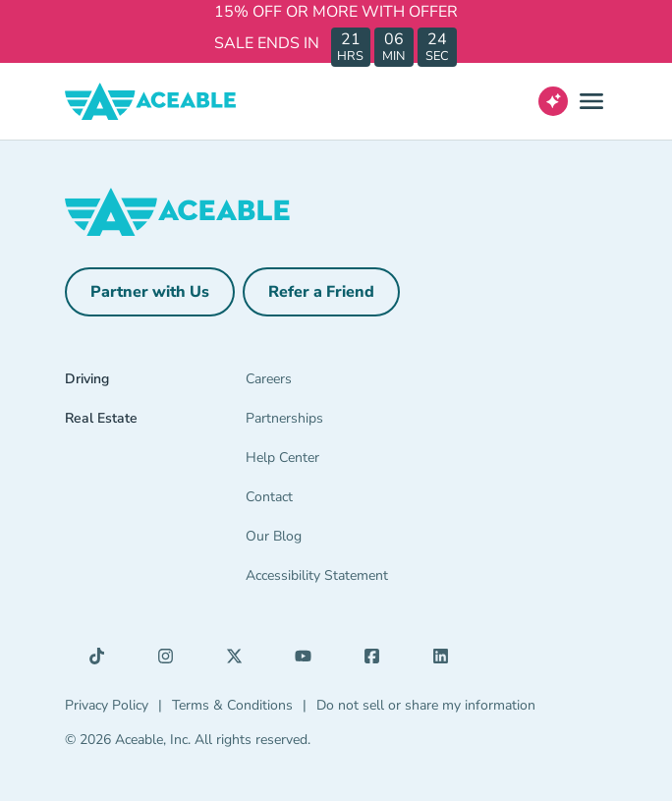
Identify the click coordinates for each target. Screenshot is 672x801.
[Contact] (336, 501)
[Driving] (110, 383)
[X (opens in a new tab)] (240, 660)
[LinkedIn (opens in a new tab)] (446, 660)
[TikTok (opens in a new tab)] (102, 660)
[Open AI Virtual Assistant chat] (553, 101)
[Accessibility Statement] (336, 580)
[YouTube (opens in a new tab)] (308, 660)
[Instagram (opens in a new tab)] (171, 660)
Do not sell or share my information (426, 705)
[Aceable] (151, 101)
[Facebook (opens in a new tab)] (377, 660)
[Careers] (336, 383)
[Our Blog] (336, 541)
